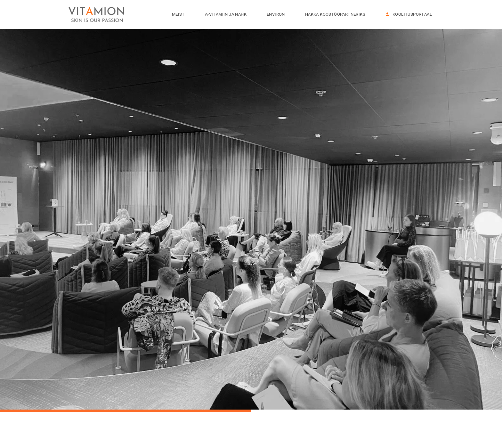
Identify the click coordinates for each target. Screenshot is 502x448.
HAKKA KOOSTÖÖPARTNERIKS (337, 14)
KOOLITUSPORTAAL (409, 14)
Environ (277, 14)
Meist (180, 14)
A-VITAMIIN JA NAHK (227, 14)
